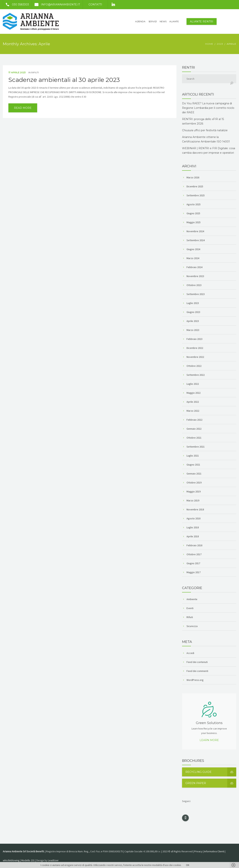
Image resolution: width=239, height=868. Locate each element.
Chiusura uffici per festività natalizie (205, 130)
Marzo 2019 (193, 500)
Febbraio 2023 (194, 339)
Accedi (190, 653)
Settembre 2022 (196, 375)
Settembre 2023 (196, 294)
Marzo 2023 (193, 330)
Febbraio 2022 (194, 420)
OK (188, 865)
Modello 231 (28, 860)
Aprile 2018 (193, 536)
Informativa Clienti (214, 851)
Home (209, 44)
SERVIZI (153, 21)
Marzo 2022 (193, 411)
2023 (220, 44)
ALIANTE (174, 21)
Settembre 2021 (196, 447)
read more (23, 108)
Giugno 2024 (193, 249)
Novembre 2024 (195, 231)
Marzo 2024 (193, 258)
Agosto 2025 (194, 204)
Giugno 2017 (193, 563)
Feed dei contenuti (197, 662)
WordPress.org (195, 680)
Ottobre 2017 (194, 554)
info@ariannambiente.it (56, 4)
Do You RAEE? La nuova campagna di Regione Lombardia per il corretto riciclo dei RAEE (208, 108)
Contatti (95, 4)
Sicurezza (192, 626)
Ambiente (192, 599)
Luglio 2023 (193, 303)
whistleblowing (11, 860)
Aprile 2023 (193, 321)
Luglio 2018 (193, 527)
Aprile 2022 (193, 402)
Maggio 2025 (194, 222)
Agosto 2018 (194, 518)
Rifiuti (35, 72)
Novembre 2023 (195, 276)
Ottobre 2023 (194, 285)
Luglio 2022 (193, 384)
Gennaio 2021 (194, 474)
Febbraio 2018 (194, 545)
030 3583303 (16, 4)
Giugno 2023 (193, 312)
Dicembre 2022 (195, 348)
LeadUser (53, 860)
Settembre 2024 (196, 240)
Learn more (209, 740)
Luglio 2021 (193, 456)
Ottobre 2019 (194, 483)
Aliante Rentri (202, 21)
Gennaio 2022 (194, 429)
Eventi (190, 608)
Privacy (198, 851)
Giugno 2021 (193, 465)
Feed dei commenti (197, 671)
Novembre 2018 (195, 509)
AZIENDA (140, 21)
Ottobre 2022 (194, 366)
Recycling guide (211, 772)
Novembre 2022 (195, 357)
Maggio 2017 (194, 572)
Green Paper (211, 783)
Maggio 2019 (194, 491)
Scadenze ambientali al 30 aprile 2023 (64, 80)
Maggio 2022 (194, 393)
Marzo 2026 (193, 177)
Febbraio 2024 (194, 267)
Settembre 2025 (196, 195)
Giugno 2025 (193, 213)
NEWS (163, 21)
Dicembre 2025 (195, 186)
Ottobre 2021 (194, 438)
